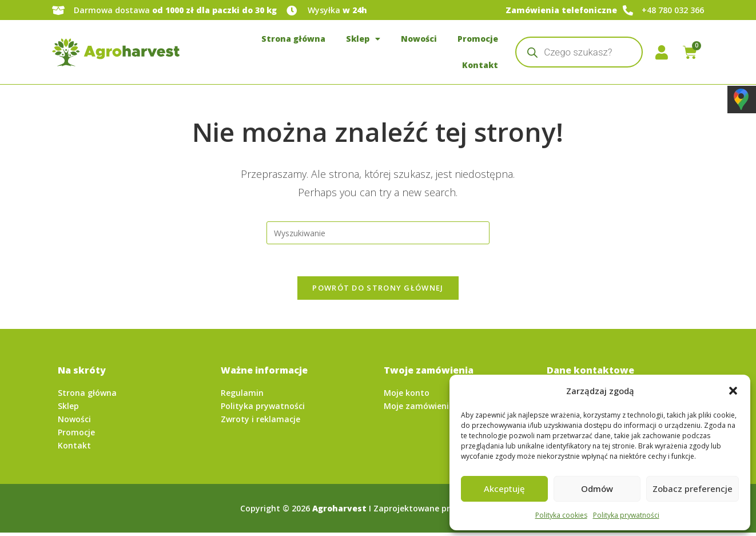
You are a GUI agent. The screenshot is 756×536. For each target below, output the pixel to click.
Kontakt (480, 65)
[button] (733, 391)
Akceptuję (504, 489)
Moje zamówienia (419, 409)
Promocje (478, 39)
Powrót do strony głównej (378, 291)
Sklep (363, 39)
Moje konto (407, 396)
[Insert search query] (378, 233)
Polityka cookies (561, 515)
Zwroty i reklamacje (260, 422)
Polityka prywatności (626, 515)
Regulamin (242, 396)
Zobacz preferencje (693, 489)
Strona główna (293, 39)
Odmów (597, 489)
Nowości (419, 39)
